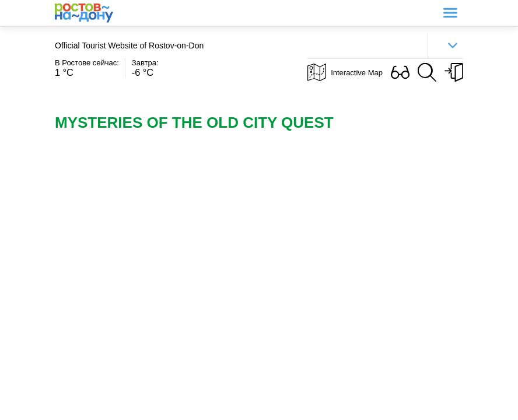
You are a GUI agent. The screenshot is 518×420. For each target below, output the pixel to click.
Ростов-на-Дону (84, 13)
